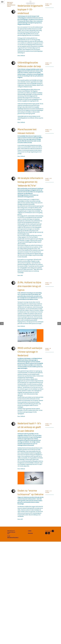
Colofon (30, 632)
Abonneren (31, 635)
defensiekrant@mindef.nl (14, 639)
